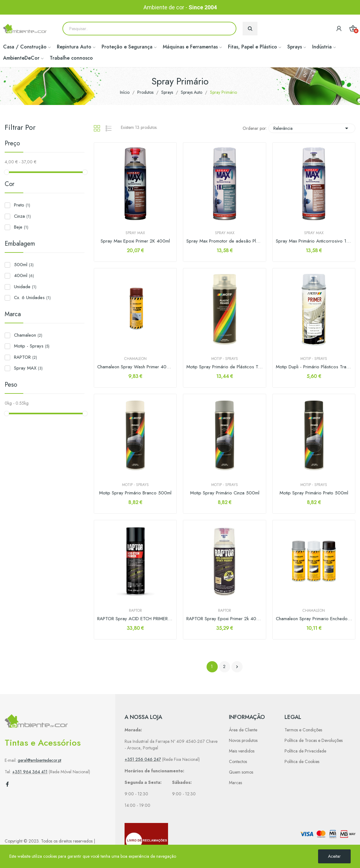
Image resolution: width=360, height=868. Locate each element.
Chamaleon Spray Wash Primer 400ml (135, 367)
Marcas (235, 783)
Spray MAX (28, 368)
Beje (21, 227)
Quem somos (241, 772)
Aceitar (334, 856)
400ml (24, 275)
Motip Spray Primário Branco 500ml (135, 493)
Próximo (237, 667)
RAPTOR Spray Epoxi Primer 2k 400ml (224, 619)
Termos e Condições (303, 730)
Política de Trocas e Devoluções (314, 740)
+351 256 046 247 (143, 759)
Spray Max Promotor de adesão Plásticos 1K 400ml (224, 241)
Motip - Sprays (32, 346)
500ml (24, 265)
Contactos (238, 761)
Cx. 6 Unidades (32, 298)
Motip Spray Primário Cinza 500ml (225, 493)
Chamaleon (28, 335)
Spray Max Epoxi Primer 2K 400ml (135, 241)
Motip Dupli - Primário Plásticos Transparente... (314, 367)
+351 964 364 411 (30, 772)
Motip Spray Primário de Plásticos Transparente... (224, 367)
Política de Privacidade (305, 751)
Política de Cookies (302, 761)
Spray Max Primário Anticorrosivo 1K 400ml (314, 241)
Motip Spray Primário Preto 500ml (314, 493)
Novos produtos (243, 740)
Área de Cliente (243, 730)
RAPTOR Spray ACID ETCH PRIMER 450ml (135, 619)
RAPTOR (25, 357)
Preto (22, 205)
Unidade (25, 287)
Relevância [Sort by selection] (312, 128)
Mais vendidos (242, 751)
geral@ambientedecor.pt (39, 760)
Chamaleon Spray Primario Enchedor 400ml (314, 619)
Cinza (22, 216)
